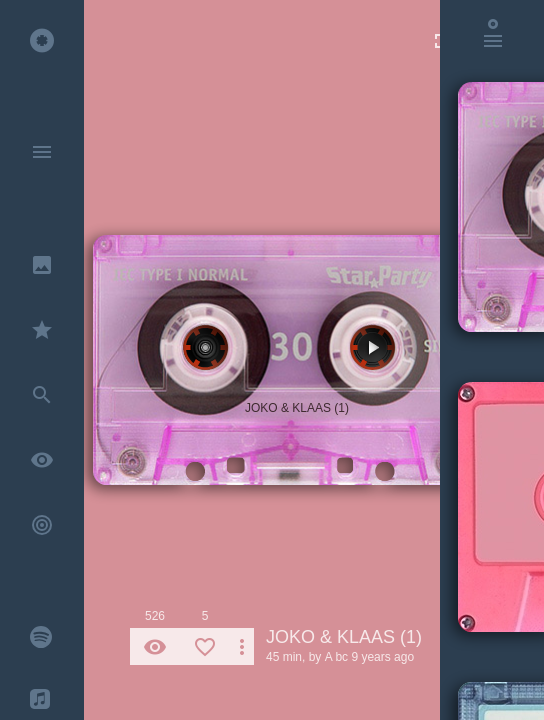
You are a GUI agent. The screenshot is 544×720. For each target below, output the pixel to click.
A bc (336, 657)
